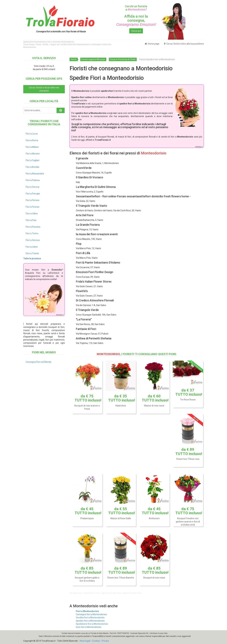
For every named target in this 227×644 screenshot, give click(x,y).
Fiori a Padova (33, 180)
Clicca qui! (136, 31)
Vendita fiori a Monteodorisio (90, 618)
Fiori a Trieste (32, 253)
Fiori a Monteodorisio (87, 611)
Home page (152, 44)
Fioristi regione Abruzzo (93, 59)
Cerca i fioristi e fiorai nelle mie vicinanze (44, 89)
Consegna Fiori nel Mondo (38, 362)
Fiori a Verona (32, 187)
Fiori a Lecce (32, 134)
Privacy (105, 641)
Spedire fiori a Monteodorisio (90, 621)
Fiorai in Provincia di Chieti (123, 59)
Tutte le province (32, 258)
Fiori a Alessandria (35, 174)
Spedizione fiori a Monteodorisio (92, 624)
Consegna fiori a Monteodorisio (91, 614)
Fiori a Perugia (33, 194)
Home (74, 59)
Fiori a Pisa (31, 220)
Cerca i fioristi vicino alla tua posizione (184, 44)
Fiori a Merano (33, 154)
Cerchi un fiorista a (136, 8)
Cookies (96, 641)
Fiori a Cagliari (33, 160)
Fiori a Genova (33, 240)
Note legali (85, 641)
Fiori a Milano (32, 147)
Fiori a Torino (32, 233)
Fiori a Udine (32, 214)
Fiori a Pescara (33, 227)
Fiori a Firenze (33, 207)
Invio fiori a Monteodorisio (89, 627)
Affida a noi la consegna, (136, 21)
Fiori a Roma (32, 140)
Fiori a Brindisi (32, 167)
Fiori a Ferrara (32, 200)
